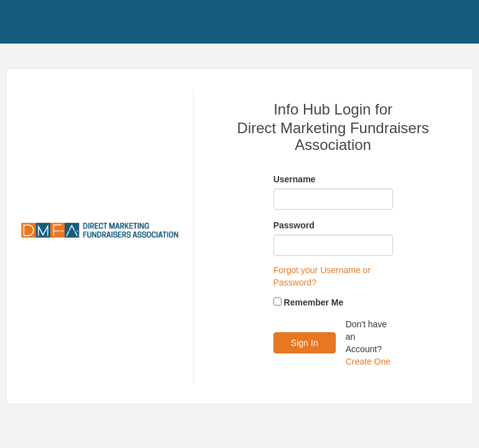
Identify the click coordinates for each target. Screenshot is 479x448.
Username (295, 179)
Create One (368, 362)
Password (294, 225)
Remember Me (314, 302)
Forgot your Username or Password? (322, 276)
